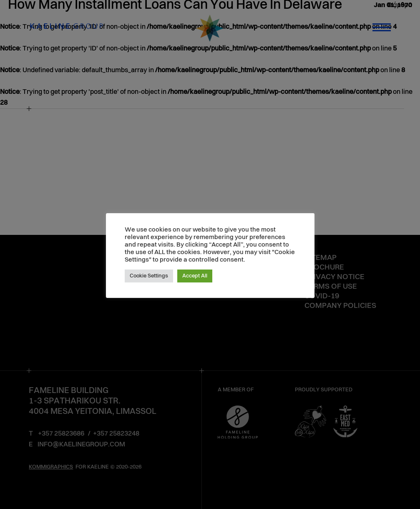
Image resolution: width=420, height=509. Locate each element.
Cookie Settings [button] (149, 276)
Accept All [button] (195, 276)
